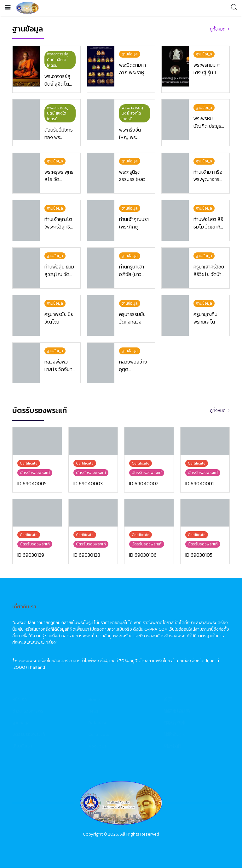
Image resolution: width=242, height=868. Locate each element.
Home (94, 700)
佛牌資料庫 (175, 723)
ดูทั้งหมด (218, 29)
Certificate (99, 735)
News (93, 711)
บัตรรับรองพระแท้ (29, 735)
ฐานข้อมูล (21, 723)
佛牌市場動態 (177, 711)
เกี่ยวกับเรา (22, 746)
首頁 (168, 700)
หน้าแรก (20, 700)
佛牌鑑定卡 (175, 735)
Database (98, 723)
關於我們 (172, 746)
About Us (98, 746)
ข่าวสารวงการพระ (29, 711)
